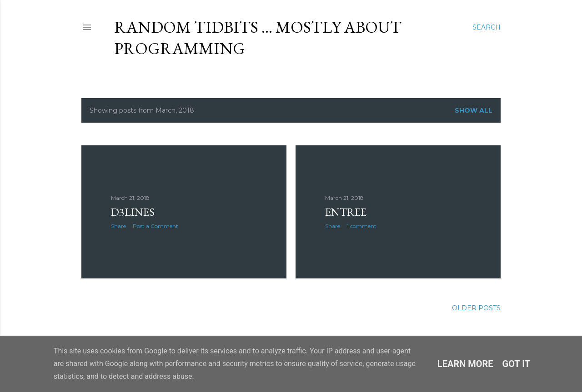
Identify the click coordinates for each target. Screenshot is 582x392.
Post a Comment (156, 226)
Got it (517, 364)
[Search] (487, 27)
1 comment (362, 226)
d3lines (133, 212)
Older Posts (476, 308)
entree (346, 212)
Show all (474, 110)
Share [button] (118, 226)
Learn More (465, 364)
